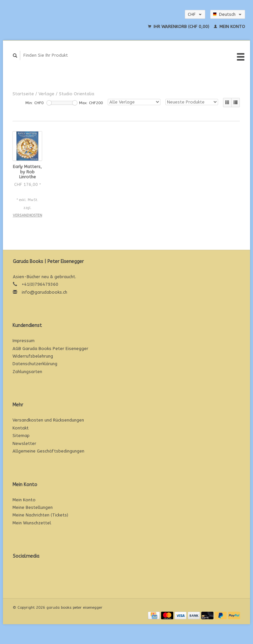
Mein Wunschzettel (32, 523)
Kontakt (21, 428)
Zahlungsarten (27, 372)
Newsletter (24, 443)
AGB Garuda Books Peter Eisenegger (50, 349)
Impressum (24, 341)
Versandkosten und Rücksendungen (48, 420)
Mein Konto (229, 27)
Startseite (23, 94)
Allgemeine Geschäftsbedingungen (48, 451)
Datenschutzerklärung (35, 364)
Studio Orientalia (77, 94)
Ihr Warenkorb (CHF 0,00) (179, 27)
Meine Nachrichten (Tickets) (40, 515)
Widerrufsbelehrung (33, 356)
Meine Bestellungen (33, 507)
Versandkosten (28, 215)
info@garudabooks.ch (44, 292)
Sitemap (21, 436)
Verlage (46, 94)
